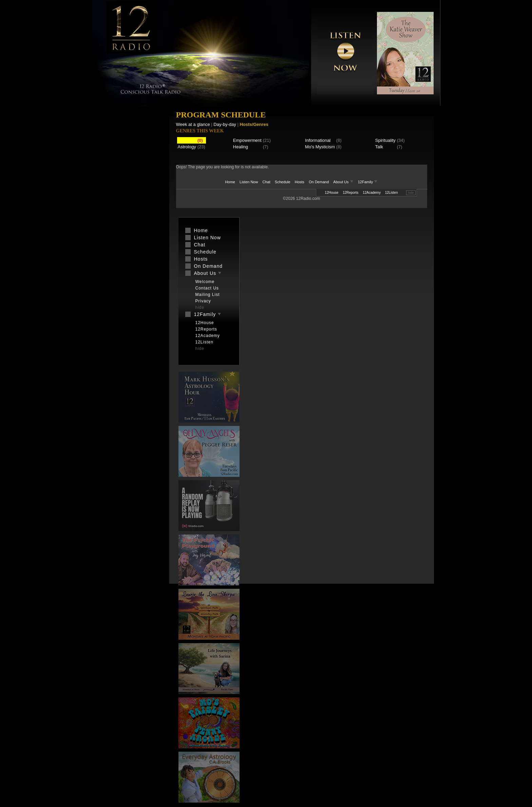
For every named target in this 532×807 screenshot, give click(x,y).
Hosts (300, 182)
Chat (267, 182)
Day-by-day (225, 124)
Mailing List (208, 295)
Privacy (203, 301)
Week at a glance (193, 124)
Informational (318, 140)
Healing (241, 147)
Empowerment (247, 140)
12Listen (392, 193)
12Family (368, 182)
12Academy (372, 193)
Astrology (187, 147)
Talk (379, 147)
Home (230, 182)
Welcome (205, 282)
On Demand (319, 182)
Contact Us (207, 288)
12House (331, 193)
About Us (344, 182)
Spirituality (385, 140)
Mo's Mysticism (320, 147)
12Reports (350, 193)
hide (411, 193)
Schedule (283, 182)
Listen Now (249, 182)
